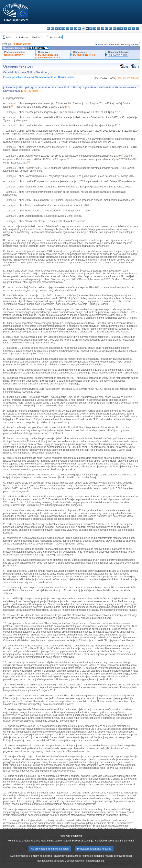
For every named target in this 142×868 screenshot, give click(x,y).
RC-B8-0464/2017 (14, 55)
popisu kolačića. (95, 864)
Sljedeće (36, 37)
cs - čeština (56, 29)
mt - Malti (106, 29)
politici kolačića (75, 864)
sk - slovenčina (126, 29)
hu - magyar (103, 29)
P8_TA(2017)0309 (118, 55)
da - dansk (60, 29)
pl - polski (114, 29)
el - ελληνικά (72, 29)
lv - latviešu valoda (95, 29)
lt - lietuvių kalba (99, 29)
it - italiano (91, 29)
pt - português (118, 29)
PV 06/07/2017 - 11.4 (84, 55)
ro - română (122, 29)
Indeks (9, 37)
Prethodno (24, 37)
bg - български (48, 29)
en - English (75, 29)
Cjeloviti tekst (56, 37)
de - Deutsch (64, 29)
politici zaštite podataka (51, 864)
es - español (52, 29)
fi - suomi (134, 29)
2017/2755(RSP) (23, 44)
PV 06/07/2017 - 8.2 (48, 55)
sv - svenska (137, 29)
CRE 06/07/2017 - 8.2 (49, 57)
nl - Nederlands (110, 29)
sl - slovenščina (130, 29)
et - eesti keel (68, 29)
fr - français (79, 29)
